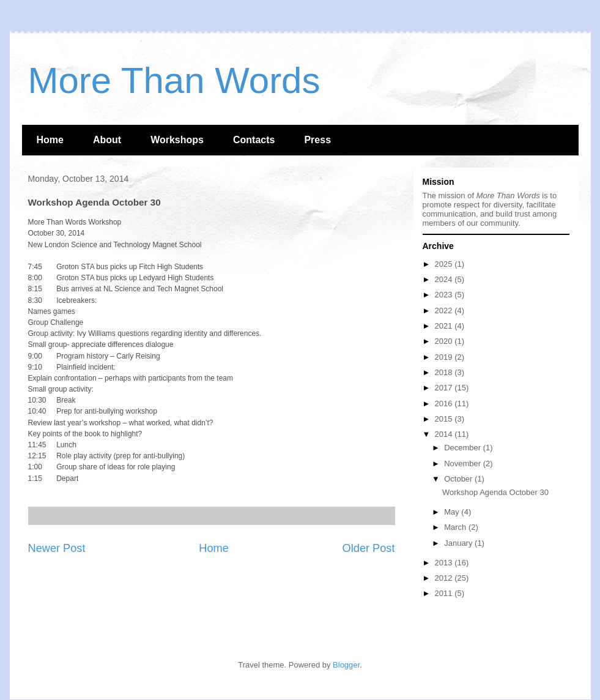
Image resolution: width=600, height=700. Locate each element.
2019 (445, 357)
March (456, 527)
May (453, 512)
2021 (445, 326)
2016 (445, 404)
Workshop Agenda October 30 (495, 492)
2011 (445, 593)
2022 (445, 311)
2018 (445, 372)
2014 (445, 434)
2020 (445, 341)
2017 (445, 388)
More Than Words (174, 80)
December (464, 448)
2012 (445, 578)
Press (317, 140)
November (464, 464)
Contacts (254, 140)
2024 (445, 279)
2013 (445, 563)
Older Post (369, 548)
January (459, 543)
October (459, 479)
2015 (445, 419)
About (107, 140)
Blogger (346, 665)
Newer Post (57, 548)
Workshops (177, 140)
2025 (445, 264)
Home (50, 140)
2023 (445, 295)
